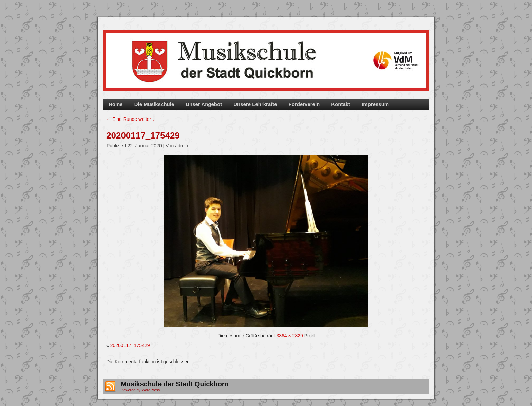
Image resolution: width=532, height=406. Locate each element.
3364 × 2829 (290, 336)
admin (182, 146)
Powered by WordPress (140, 390)
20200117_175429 (143, 135)
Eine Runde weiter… (131, 119)
